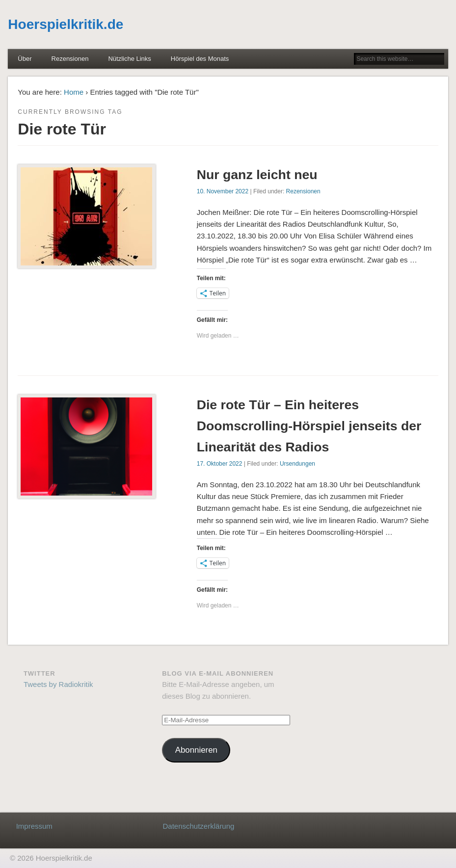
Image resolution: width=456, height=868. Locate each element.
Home (74, 92)
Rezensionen (70, 59)
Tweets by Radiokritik (58, 684)
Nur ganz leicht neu (257, 175)
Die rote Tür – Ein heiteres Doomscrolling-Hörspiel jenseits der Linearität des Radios (309, 426)
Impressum (34, 826)
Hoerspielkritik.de (66, 24)
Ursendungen (297, 464)
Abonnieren (196, 750)
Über (25, 59)
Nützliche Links (129, 59)
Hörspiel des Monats (200, 59)
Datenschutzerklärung (198, 826)
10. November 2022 (223, 191)
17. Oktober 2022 (220, 464)
